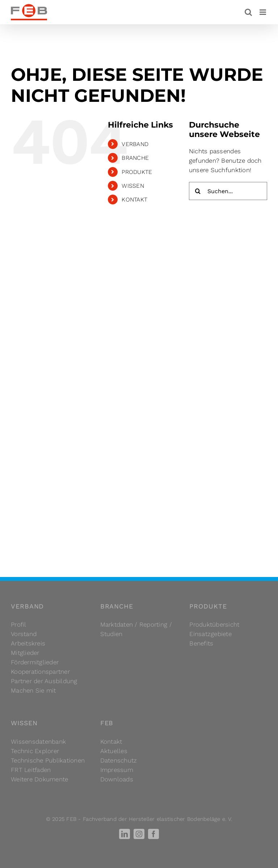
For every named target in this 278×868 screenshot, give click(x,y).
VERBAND (135, 144)
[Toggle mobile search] (248, 12)
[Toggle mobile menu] (263, 12)
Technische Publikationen (48, 760)
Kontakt (111, 742)
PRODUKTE (137, 172)
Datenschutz (119, 760)
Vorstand (24, 634)
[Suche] (198, 191)
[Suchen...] (228, 191)
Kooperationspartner (40, 672)
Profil (19, 624)
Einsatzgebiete (210, 634)
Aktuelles (114, 751)
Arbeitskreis (28, 643)
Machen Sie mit (33, 690)
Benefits (201, 643)
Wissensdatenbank (38, 742)
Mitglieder (25, 653)
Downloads (117, 779)
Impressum (117, 770)
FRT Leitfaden (31, 770)
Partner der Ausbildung (44, 681)
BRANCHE (135, 158)
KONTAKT (134, 200)
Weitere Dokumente (39, 779)
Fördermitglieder (35, 662)
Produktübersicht (214, 624)
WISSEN (133, 186)
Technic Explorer (35, 751)
